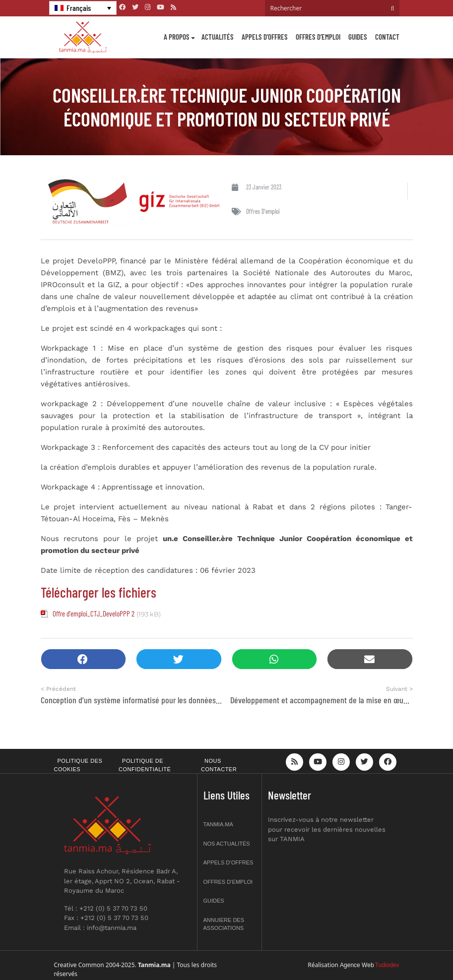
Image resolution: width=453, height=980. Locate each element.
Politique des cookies (78, 765)
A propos (177, 37)
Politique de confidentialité (145, 765)
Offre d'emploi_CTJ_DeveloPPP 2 (94, 613)
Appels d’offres (265, 37)
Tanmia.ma (218, 824)
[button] (84, 659)
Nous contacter (219, 765)
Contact (387, 37)
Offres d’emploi (318, 37)
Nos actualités (227, 844)
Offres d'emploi (263, 211)
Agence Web (357, 965)
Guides (358, 37)
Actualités (218, 37)
